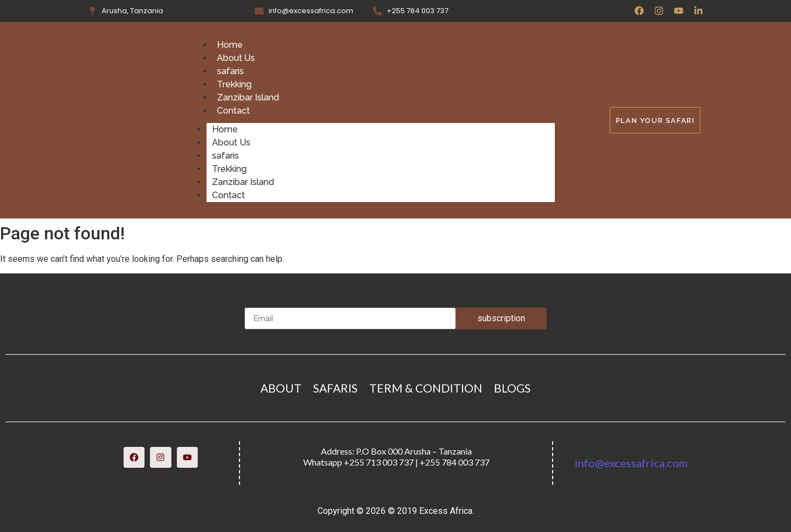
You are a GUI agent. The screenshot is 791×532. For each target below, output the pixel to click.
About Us (236, 58)
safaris (230, 71)
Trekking (234, 84)
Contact (233, 111)
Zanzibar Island (248, 97)
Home (230, 45)
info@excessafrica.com (631, 463)
